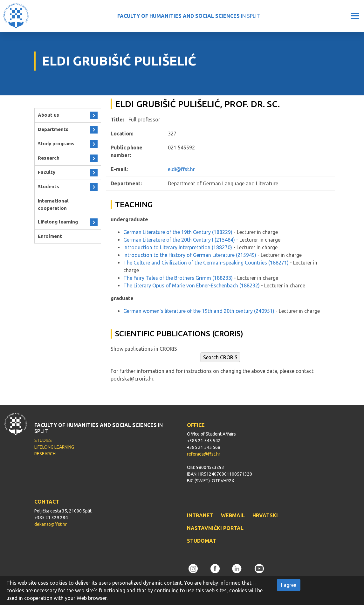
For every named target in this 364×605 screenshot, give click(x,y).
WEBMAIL (233, 515)
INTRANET (200, 515)
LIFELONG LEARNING (54, 447)
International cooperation (53, 204)
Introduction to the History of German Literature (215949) (190, 255)
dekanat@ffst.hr (51, 524)
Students (48, 186)
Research (49, 158)
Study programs (56, 144)
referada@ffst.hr (204, 454)
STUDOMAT (202, 541)
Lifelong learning (58, 222)
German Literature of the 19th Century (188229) (178, 232)
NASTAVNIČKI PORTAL (215, 528)
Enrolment (50, 236)
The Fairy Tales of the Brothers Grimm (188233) (178, 278)
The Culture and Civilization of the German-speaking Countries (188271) (206, 263)
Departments (53, 129)
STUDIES (43, 440)
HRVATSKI (265, 515)
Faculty (47, 172)
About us (48, 115)
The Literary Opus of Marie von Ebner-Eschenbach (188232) (192, 285)
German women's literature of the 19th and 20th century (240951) (199, 311)
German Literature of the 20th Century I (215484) (179, 240)
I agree (289, 585)
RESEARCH (45, 454)
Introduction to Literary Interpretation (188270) (178, 247)
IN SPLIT (189, 16)
